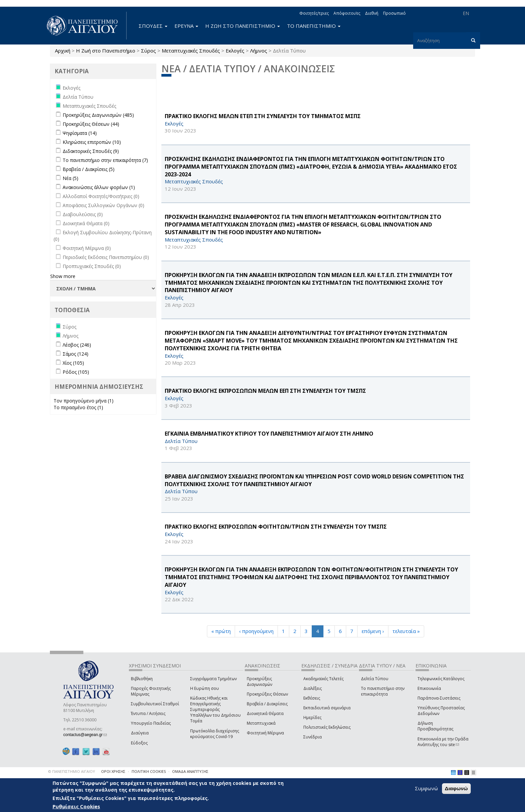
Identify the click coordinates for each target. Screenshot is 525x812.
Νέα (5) (70, 178)
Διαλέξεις (313, 688)
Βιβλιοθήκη (142, 679)
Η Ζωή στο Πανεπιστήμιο (106, 51)
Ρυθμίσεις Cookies (76, 806)
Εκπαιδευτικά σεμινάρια (327, 708)
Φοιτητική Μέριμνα (265, 733)
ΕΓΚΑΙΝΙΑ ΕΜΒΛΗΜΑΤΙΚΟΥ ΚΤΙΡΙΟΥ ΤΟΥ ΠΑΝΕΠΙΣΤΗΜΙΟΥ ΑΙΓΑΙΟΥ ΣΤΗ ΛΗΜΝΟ (269, 434)
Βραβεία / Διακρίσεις (267, 704)
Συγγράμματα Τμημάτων (213, 679)
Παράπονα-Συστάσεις (439, 698)
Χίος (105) (73, 363)
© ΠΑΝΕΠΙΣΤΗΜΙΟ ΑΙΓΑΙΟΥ (72, 771)
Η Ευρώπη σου (205, 688)
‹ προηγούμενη (256, 631)
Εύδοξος (139, 743)
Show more (63, 276)
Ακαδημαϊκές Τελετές (323, 679)
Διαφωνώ (457, 788)
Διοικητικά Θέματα (265, 713)
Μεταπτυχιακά (261, 723)
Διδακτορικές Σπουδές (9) (91, 151)
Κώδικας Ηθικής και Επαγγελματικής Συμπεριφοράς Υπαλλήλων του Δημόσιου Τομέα (215, 710)
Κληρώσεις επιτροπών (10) (92, 142)
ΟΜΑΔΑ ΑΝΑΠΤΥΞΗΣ (190, 771)
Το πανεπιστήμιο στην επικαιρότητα (383, 691)
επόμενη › (373, 631)
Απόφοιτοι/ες (347, 13)
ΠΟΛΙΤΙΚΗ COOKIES (149, 771)
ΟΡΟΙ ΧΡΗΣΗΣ (113, 771)
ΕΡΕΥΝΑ (186, 26)
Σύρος (148, 51)
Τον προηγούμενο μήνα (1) (84, 401)
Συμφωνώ (426, 788)
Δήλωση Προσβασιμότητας (435, 726)
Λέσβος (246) (77, 345)
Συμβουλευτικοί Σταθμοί (155, 704)
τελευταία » (406, 631)
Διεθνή (372, 13)
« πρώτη (221, 631)
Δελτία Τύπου (375, 679)
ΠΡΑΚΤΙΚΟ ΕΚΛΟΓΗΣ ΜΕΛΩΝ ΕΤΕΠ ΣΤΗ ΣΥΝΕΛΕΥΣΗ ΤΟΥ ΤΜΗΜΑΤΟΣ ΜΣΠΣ (263, 116)
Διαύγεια (140, 733)
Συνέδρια (313, 737)
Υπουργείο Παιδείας (151, 723)
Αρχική (63, 51)
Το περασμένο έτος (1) (78, 407)
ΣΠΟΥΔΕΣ (153, 26)
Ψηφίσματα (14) (80, 133)
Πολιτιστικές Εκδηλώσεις (327, 727)
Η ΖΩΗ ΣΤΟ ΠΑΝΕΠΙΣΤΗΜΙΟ (243, 26)
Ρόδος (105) (76, 372)
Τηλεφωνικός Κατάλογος (441, 679)
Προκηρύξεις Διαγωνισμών (259, 682)
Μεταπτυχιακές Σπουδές (191, 51)
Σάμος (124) (76, 354)
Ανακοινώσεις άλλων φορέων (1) (99, 187)
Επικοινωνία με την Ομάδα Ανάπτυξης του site (443, 742)
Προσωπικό (394, 13)
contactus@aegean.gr (85, 735)
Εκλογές (235, 51)
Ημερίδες (312, 717)
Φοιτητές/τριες (314, 13)
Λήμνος (259, 51)
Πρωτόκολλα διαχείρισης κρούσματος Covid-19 (215, 734)
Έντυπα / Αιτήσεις (148, 713)
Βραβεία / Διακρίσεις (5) (89, 169)
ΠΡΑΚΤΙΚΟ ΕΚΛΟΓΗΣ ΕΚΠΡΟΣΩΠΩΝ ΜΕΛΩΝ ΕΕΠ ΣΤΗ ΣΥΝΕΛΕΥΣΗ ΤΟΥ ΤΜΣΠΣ (265, 391)
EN (466, 13)
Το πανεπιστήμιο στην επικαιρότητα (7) (105, 160)
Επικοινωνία (429, 688)
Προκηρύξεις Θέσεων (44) (91, 124)
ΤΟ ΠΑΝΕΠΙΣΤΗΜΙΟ (314, 26)
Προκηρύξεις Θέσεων (267, 694)
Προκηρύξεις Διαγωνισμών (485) (98, 115)
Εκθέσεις (312, 698)
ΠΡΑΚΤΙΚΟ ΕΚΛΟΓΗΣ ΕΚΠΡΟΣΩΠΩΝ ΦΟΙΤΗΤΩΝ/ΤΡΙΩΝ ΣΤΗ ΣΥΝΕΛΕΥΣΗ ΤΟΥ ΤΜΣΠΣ (276, 527)
